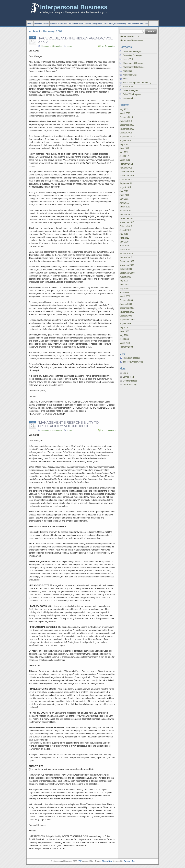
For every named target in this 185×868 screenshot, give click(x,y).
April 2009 (124, 292)
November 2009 (127, 265)
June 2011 (124, 195)
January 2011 (126, 215)
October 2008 (126, 316)
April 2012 (124, 156)
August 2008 (125, 324)
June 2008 (124, 331)
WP (80, 861)
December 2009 (127, 261)
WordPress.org (130, 385)
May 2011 (124, 199)
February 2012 (126, 164)
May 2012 (124, 152)
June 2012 (124, 148)
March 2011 (125, 207)
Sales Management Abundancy (137, 83)
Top (133, 861)
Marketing (127, 71)
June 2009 (124, 285)
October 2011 (126, 179)
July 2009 (124, 281)
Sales (125, 79)
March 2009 (125, 296)
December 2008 (127, 308)
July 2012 (124, 144)
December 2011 (127, 172)
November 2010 (127, 222)
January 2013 (126, 121)
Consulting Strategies (133, 55)
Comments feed (130, 381)
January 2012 (126, 168)
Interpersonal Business (74, 7)
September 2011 (127, 183)
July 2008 (124, 327)
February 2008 (126, 347)
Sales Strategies (130, 90)
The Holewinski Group (133, 362)
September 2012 (127, 137)
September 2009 (127, 273)
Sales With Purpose (132, 94)
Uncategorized (129, 98)
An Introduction (76, 24)
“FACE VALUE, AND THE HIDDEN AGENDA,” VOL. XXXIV (76, 40)
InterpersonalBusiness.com (132, 40)
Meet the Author (42, 24)
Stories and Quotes (93, 24)
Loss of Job (128, 59)
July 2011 (124, 191)
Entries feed (128, 377)
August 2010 (125, 230)
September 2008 (127, 320)
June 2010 (124, 238)
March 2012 (125, 160)
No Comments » (109, 46)
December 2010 (127, 218)
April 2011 (124, 203)
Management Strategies (52, 46)
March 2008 (125, 343)
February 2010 (126, 253)
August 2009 (125, 277)
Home (30, 24)
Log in (126, 373)
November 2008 (127, 312)
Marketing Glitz (130, 75)
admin (70, 46)
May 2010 (124, 242)
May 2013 (124, 109)
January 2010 (126, 257)
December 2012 (127, 125)
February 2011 (126, 211)
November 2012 (127, 129)
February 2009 (126, 300)
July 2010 (124, 234)
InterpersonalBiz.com (129, 36)
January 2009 (126, 304)
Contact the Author (59, 24)
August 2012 (125, 141)
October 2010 (126, 226)
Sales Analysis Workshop (115, 24)
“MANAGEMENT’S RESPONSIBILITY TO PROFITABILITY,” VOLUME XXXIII (68, 424)
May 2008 (124, 335)
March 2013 (125, 113)
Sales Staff (128, 87)
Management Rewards (133, 63)
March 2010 (125, 250)
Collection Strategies (132, 51)
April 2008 (124, 339)
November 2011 (127, 176)
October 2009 (126, 269)
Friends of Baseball (132, 358)
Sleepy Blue (107, 861)
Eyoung (127, 861)
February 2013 (126, 117)
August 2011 (125, 187)
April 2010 (124, 246)
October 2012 (126, 133)
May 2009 (124, 289)
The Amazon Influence (138, 24)
